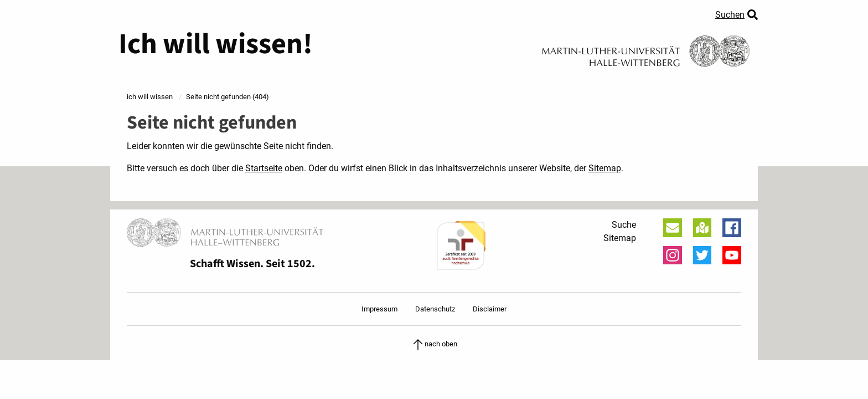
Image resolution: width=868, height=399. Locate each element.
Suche (624, 225)
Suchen (730, 15)
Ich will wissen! (216, 44)
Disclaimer (490, 309)
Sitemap (605, 168)
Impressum (379, 309)
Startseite (264, 168)
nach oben (434, 344)
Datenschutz (435, 309)
